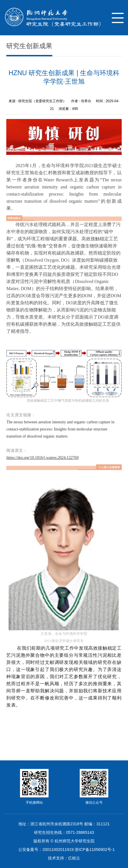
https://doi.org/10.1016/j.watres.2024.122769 (42, 458)
